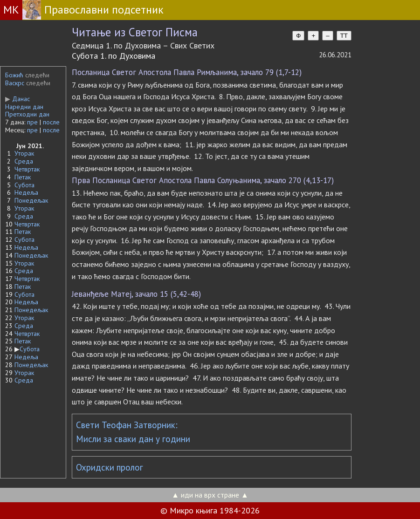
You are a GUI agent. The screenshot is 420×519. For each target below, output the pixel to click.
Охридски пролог (110, 467)
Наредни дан (24, 107)
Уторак (24, 153)
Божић (14, 75)
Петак (23, 177)
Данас (17, 99)
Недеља (26, 192)
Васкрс (15, 83)
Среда (24, 161)
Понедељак (31, 200)
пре (32, 122)
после (51, 122)
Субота (24, 185)
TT (344, 36)
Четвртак (27, 169)
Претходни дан (27, 114)
